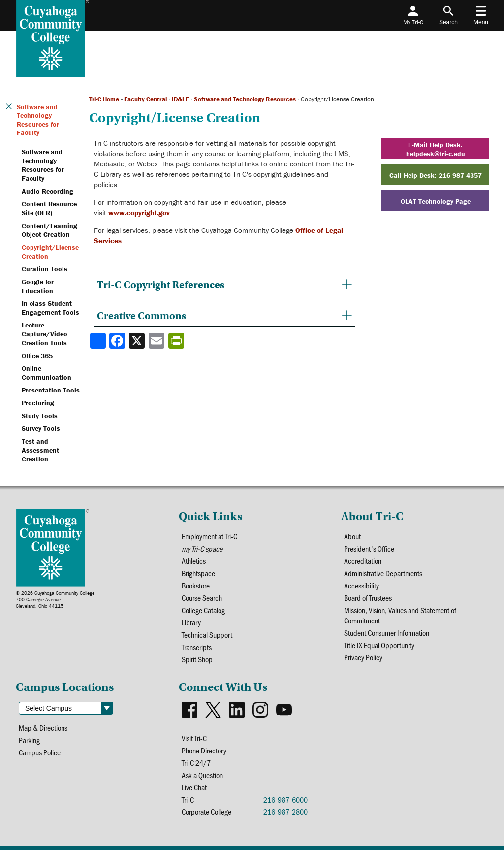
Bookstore (196, 585)
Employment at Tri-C (209, 536)
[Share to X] (138, 341)
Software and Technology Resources (245, 99)
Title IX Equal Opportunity (379, 645)
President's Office (369, 548)
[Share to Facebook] (118, 341)
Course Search (202, 598)
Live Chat (194, 787)
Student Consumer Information (387, 633)
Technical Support (207, 635)
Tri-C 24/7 (196, 763)
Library (191, 622)
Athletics (194, 561)
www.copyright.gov (139, 212)
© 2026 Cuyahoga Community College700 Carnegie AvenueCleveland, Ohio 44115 (55, 600)
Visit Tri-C (194, 738)
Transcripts (197, 647)
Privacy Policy (363, 657)
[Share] (98, 341)
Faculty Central (145, 99)
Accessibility (362, 585)
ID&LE (180, 99)
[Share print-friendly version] (177, 341)
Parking (29, 740)
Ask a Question (202, 775)
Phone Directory (204, 750)
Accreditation (363, 561)
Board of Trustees (368, 598)
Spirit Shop (197, 659)
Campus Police (40, 752)
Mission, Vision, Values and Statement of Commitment (400, 615)
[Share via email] (157, 341)
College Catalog (203, 610)
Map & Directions (43, 728)
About (352, 536)
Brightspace (198, 573)
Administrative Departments (383, 573)
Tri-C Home (104, 99)
